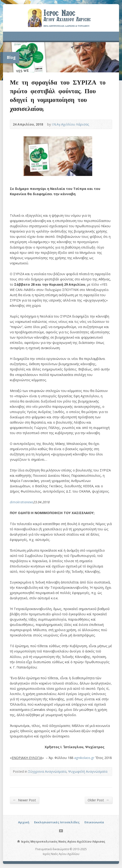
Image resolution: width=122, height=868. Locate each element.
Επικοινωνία (94, 822)
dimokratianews (22, 502)
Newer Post (24, 800)
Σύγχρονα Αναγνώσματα (47, 771)
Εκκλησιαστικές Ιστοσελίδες (57, 822)
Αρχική (24, 822)
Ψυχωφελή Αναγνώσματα (88, 771)
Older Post (98, 800)
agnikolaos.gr (84, 758)
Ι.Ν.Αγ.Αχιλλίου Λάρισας (70, 124)
